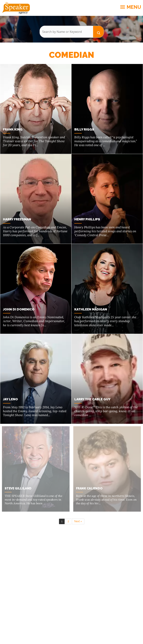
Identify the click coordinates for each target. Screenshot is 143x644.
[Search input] (66, 32)
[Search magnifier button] (98, 32)
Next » (78, 521)
